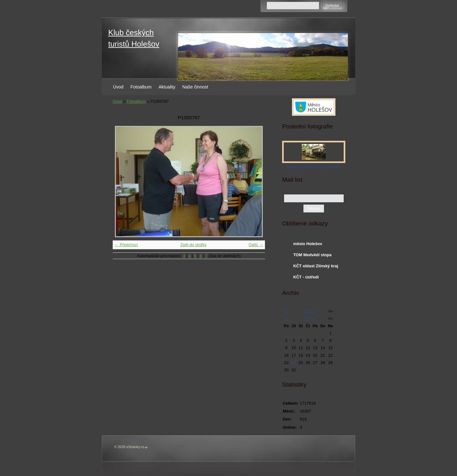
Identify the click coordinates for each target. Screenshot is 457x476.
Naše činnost (195, 87)
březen (308, 311)
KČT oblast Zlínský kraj (316, 266)
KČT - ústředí (306, 277)
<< (286, 311)
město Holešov (308, 244)
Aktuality (167, 87)
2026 (308, 319)
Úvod (118, 87)
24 (294, 363)
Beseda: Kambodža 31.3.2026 (314, 166)
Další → (256, 245)
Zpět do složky (193, 245)
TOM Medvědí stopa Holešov (312, 256)
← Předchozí (126, 245)
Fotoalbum (141, 87)
